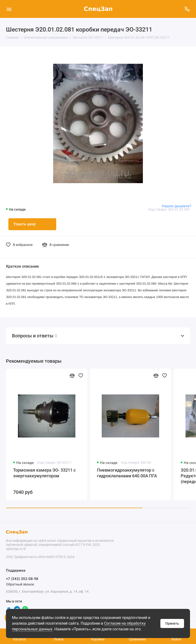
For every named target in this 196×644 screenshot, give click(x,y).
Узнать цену (25, 224)
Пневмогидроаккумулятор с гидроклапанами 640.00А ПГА (127, 473)
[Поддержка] (187, 9)
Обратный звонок (20, 584)
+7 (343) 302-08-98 (22, 579)
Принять (172, 623)
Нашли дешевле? (176, 206)
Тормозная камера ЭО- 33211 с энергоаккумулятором (44, 473)
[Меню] (9, 9)
